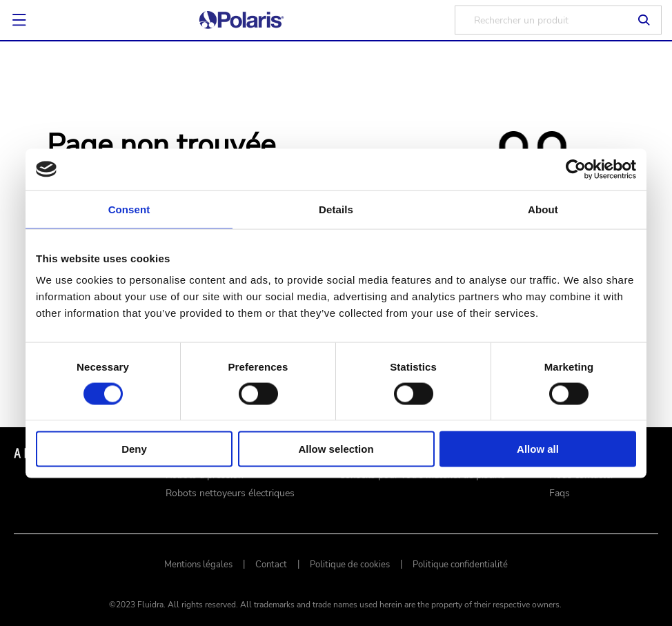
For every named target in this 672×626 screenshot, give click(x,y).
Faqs (560, 493)
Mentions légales (198, 565)
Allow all (538, 449)
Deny (134, 449)
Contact (271, 565)
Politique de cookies (350, 565)
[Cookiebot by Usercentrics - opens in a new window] (576, 169)
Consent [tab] (129, 209)
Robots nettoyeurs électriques (230, 493)
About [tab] (543, 209)
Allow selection (336, 449)
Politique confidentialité (460, 565)
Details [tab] (336, 209)
